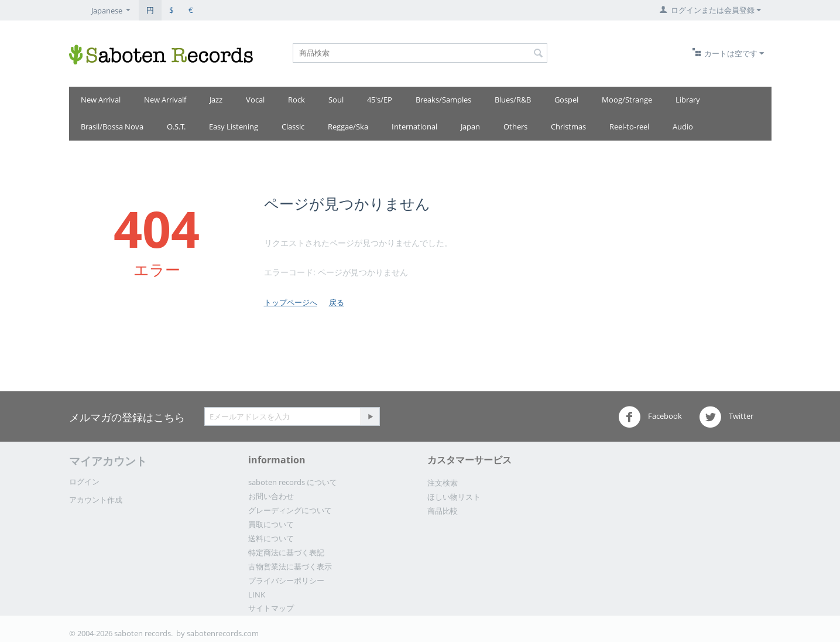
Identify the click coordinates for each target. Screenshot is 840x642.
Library (688, 100)
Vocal (255, 100)
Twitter (726, 417)
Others (515, 127)
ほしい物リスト (454, 497)
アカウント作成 (96, 500)
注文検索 (443, 483)
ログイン (84, 481)
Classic (293, 127)
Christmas (568, 127)
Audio (683, 127)
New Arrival (101, 100)
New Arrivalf (165, 100)
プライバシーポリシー (286, 580)
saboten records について (293, 482)
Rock (296, 100)
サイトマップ (271, 608)
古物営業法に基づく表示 (290, 566)
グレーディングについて (290, 510)
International (414, 127)
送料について (271, 538)
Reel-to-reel (629, 127)
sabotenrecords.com (223, 633)
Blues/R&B (513, 100)
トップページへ (291, 302)
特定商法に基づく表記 (286, 552)
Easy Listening (234, 127)
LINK (257, 595)
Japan (470, 127)
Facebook (650, 417)
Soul (336, 100)
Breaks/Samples (443, 100)
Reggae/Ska (348, 127)
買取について (271, 524)
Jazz (216, 100)
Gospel (566, 100)
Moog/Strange (627, 100)
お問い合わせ (271, 496)
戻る (337, 302)
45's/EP (380, 100)
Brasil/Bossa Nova (112, 127)
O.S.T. (176, 127)
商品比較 (443, 511)
